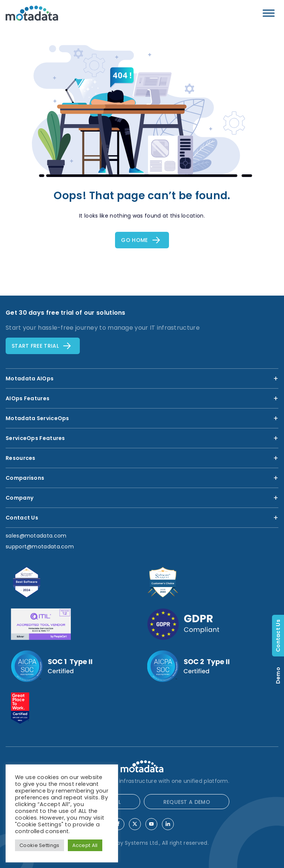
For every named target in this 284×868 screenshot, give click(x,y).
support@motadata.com (40, 547)
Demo (278, 675)
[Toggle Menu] (269, 13)
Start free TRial (35, 346)
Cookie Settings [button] (40, 845)
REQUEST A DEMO (187, 802)
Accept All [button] (85, 845)
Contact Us (278, 636)
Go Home (134, 240)
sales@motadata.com (36, 536)
